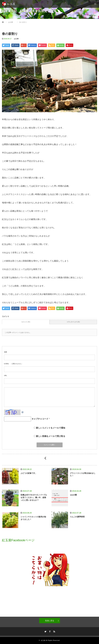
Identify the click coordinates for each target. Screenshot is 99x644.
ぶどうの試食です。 (29, 473)
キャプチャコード (40, 419)
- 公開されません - (13, 364)
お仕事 (16, 39)
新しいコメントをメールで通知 (51, 428)
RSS (54, 631)
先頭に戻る (50, 621)
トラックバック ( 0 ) (73, 322)
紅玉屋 (43, 640)
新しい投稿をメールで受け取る (51, 436)
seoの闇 (73, 495)
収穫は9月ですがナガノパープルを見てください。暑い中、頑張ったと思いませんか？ (34, 497)
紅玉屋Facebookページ (18, 540)
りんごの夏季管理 (77, 517)
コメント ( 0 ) (26, 322)
